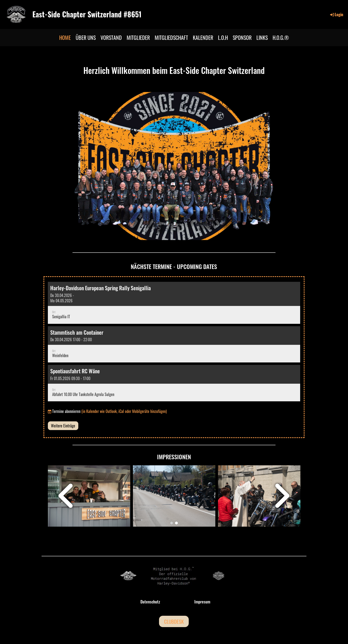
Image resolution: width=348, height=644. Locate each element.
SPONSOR (242, 37)
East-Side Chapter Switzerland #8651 (87, 14)
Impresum (202, 602)
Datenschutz (150, 602)
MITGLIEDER (138, 37)
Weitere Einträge (63, 426)
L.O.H (223, 37)
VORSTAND (111, 37)
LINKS (262, 37)
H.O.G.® (281, 37)
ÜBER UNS (86, 37)
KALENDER (203, 37)
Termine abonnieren (66, 411)
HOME (65, 37)
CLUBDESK (174, 621)
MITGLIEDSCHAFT (171, 37)
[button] (174, 303)
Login (336, 14)
